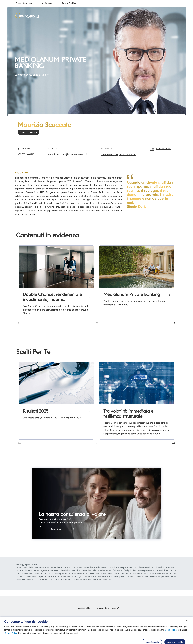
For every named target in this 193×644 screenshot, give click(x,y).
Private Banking (69, 3)
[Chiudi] (187, 629)
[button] (174, 323)
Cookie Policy (171, 638)
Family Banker (48, 3)
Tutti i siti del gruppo (108, 608)
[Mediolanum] (27, 16)
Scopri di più (56, 529)
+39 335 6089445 (26, 154)
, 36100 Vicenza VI (119, 154)
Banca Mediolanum (24, 3)
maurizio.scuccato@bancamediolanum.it (68, 154)
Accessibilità (84, 608)
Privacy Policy (11, 641)
